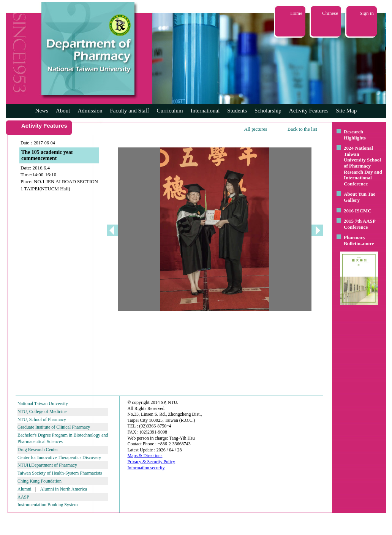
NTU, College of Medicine (42, 412)
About (63, 111)
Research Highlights (355, 135)
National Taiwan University (43, 404)
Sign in (367, 13)
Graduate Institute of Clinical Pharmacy (54, 427)
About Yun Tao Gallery (360, 197)
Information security (146, 468)
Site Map (347, 111)
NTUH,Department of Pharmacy (47, 465)
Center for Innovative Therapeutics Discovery (59, 457)
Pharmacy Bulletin (355, 240)
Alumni (24, 489)
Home (296, 13)
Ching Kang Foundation (40, 481)
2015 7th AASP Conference (360, 224)
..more (367, 243)
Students (237, 111)
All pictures (255, 129)
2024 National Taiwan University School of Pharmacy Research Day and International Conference (363, 166)
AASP (23, 497)
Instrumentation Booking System (48, 505)
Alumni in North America (63, 489)
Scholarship (268, 111)
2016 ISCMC (358, 211)
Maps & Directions (145, 456)
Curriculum (170, 111)
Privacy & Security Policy (151, 462)
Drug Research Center (38, 450)
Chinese (330, 13)
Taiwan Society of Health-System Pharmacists (60, 473)
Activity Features (309, 111)
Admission (90, 111)
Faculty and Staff (130, 111)
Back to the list (302, 129)
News (42, 111)
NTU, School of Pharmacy (42, 419)
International (205, 111)
